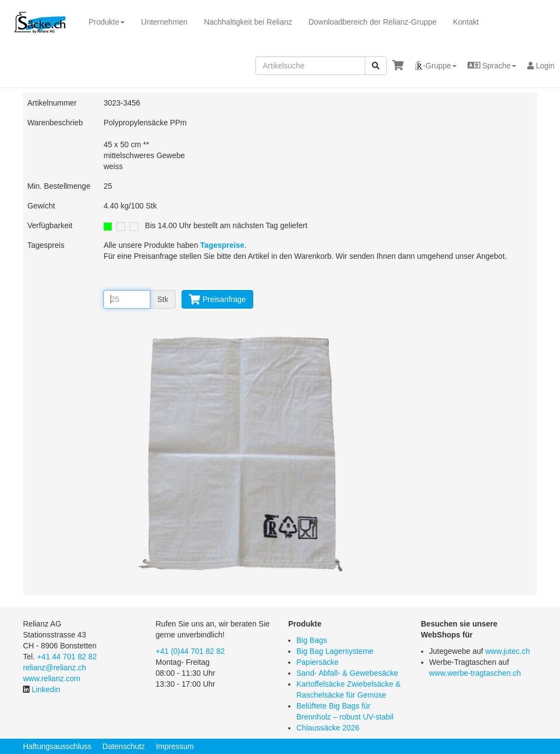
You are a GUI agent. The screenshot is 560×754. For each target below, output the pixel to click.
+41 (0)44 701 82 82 (191, 651)
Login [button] (541, 66)
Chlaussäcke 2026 (328, 728)
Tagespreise (222, 245)
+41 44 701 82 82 (67, 657)
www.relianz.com (52, 678)
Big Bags (312, 640)
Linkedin (46, 689)
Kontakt (466, 22)
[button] (435, 66)
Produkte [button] (107, 22)
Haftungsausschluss (57, 746)
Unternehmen (164, 22)
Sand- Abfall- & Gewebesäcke (347, 673)
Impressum (175, 746)
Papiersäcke (317, 662)
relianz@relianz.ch (54, 668)
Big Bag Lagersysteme (335, 651)
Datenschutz (124, 746)
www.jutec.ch (507, 651)
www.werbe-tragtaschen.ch (475, 673)
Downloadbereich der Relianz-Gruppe (372, 22)
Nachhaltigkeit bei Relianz (248, 22)
